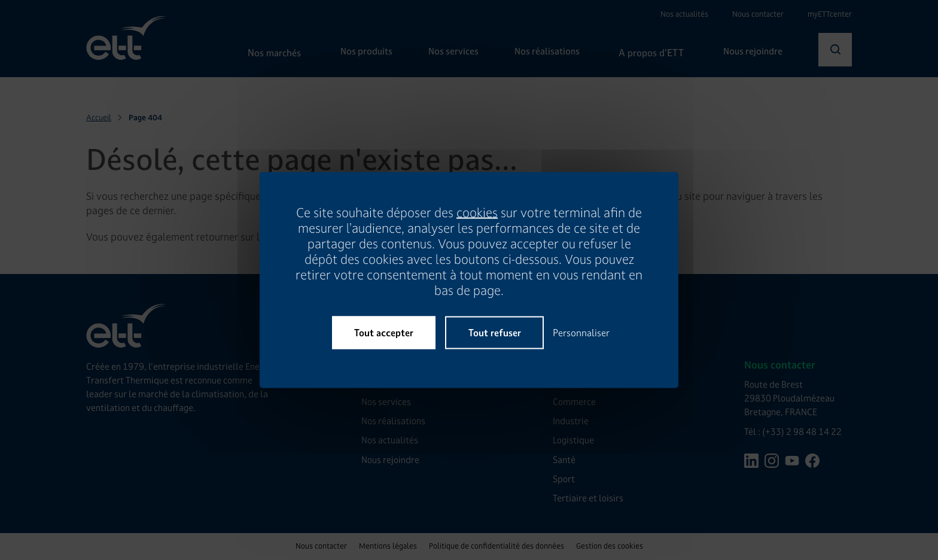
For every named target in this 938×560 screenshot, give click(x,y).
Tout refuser (495, 333)
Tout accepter (384, 333)
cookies (477, 213)
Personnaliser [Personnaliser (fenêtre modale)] (581, 333)
